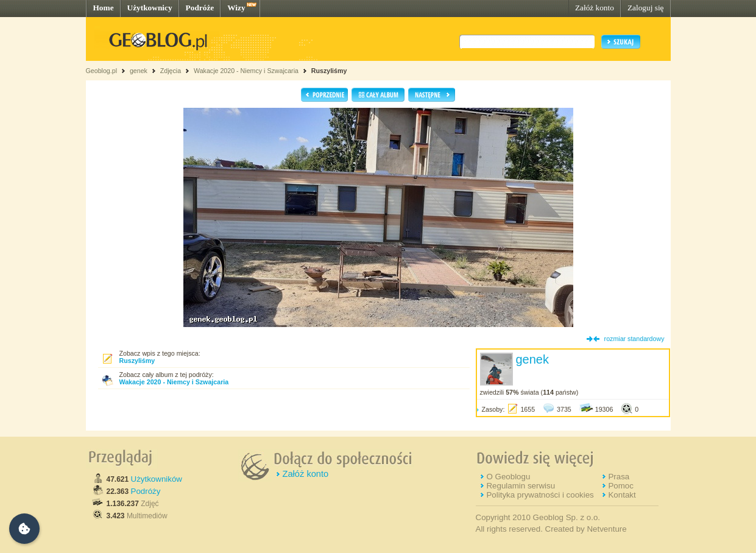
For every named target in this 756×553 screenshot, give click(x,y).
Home (104, 8)
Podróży (146, 491)
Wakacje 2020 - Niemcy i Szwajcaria (246, 71)
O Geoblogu (508, 477)
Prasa (619, 477)
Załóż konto (595, 8)
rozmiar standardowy (634, 339)
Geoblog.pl (102, 71)
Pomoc (620, 486)
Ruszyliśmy (329, 71)
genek (139, 71)
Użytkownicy (150, 8)
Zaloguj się (646, 8)
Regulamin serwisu (521, 486)
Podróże (200, 8)
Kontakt (622, 495)
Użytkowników (157, 479)
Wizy (236, 8)
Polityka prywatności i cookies (540, 495)
